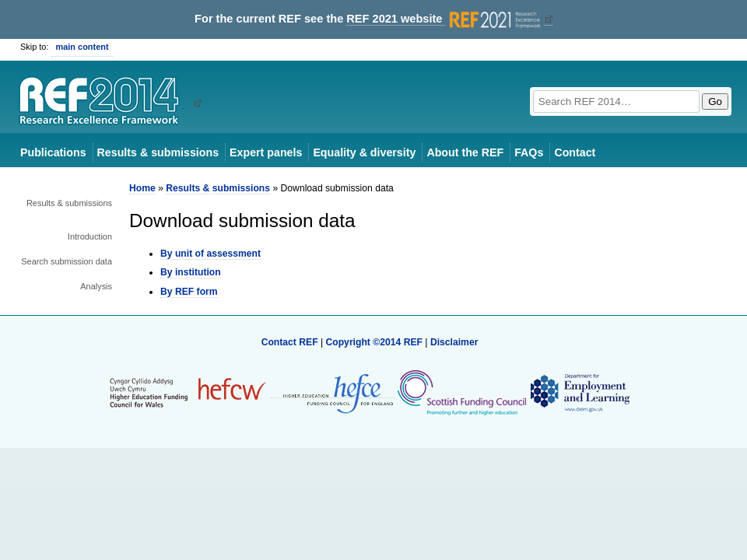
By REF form (189, 292)
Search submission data (67, 261)
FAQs (529, 152)
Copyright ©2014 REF (375, 342)
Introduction (90, 236)
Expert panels (266, 152)
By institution (191, 272)
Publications (53, 152)
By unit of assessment (210, 254)
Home (142, 188)
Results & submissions (158, 152)
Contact (575, 152)
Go (715, 101)
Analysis (96, 286)
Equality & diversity (364, 152)
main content (82, 47)
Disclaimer (454, 342)
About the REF (465, 152)
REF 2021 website (445, 19)
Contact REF (290, 342)
